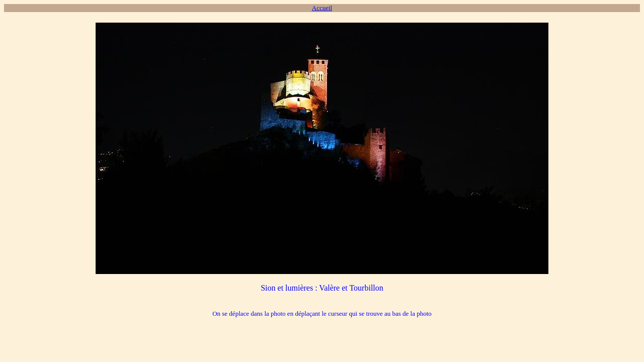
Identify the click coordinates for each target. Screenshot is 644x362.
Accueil (322, 8)
